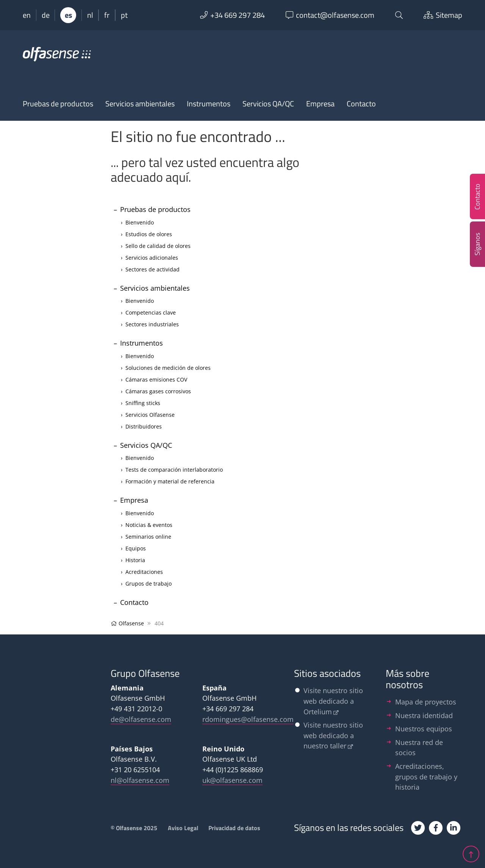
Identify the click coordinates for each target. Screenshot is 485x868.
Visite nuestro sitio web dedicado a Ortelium (333, 701)
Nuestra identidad (424, 715)
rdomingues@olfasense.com (248, 719)
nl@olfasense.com (140, 780)
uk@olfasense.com (232, 780)
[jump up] (471, 852)
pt (124, 15)
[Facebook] (436, 828)
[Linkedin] (454, 828)
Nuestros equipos (424, 729)
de (46, 15)
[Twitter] (418, 828)
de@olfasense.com (141, 719)
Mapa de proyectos (426, 702)
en (27, 15)
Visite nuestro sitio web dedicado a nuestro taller (333, 735)
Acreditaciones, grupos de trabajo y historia (426, 776)
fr (107, 15)
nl (90, 15)
